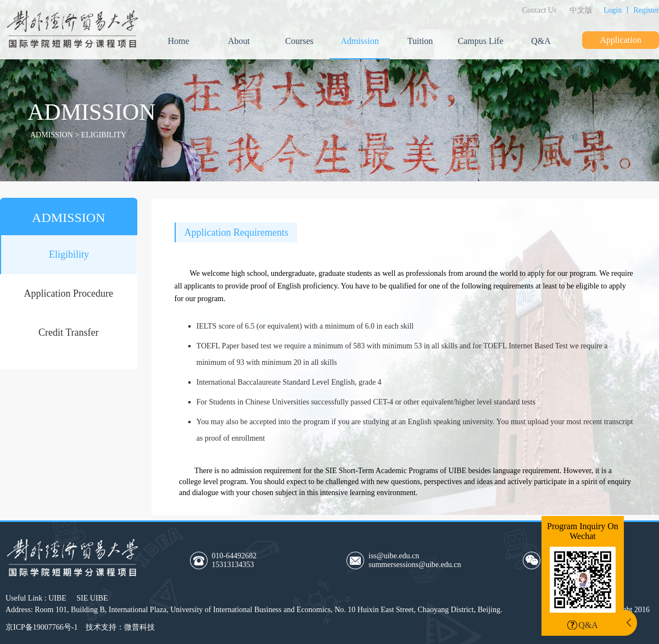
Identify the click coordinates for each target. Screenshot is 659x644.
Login (613, 10)
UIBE (57, 598)
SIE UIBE (92, 598)
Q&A (541, 41)
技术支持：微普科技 (120, 627)
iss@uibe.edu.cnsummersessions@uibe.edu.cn (415, 560)
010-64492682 (263, 560)
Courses (299, 41)
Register (646, 10)
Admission (359, 41)
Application (621, 40)
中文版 (581, 10)
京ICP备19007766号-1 (41, 627)
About (239, 41)
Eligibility (69, 254)
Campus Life (480, 41)
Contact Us (540, 10)
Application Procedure (69, 293)
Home (178, 41)
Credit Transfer (69, 332)
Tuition (420, 41)
